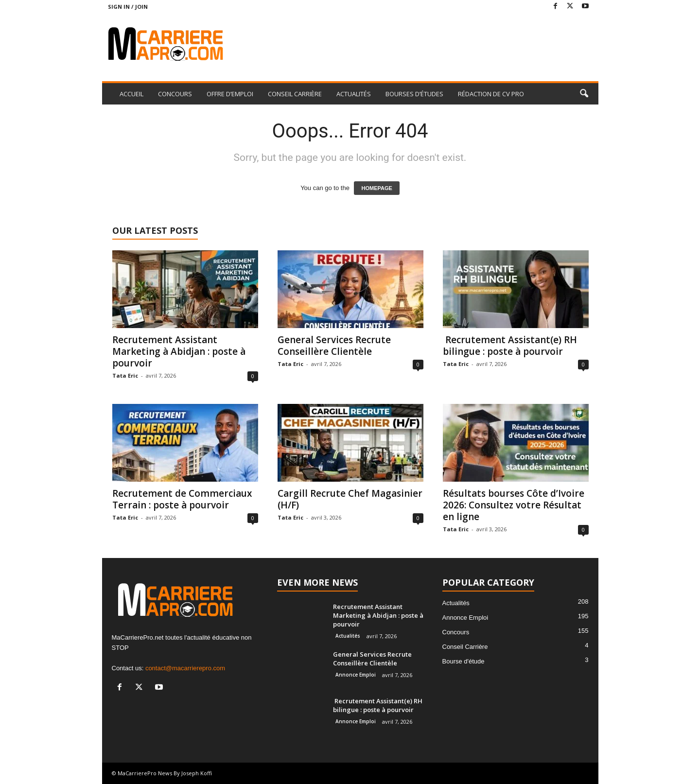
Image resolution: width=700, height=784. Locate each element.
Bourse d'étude (464, 661)
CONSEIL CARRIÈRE (295, 94)
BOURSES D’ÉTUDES (414, 94)
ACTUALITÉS (354, 94)
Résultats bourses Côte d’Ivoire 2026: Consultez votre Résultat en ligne (514, 505)
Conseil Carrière (465, 647)
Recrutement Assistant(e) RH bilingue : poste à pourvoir (510, 346)
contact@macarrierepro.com (185, 668)
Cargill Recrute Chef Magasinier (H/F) (350, 499)
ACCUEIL (131, 94)
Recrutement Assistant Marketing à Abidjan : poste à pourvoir (179, 351)
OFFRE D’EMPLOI (230, 94)
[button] (584, 94)
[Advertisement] (421, 45)
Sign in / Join (128, 7)
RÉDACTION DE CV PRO (491, 94)
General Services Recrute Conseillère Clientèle (334, 346)
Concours (456, 632)
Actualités (348, 636)
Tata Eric (125, 375)
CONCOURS (175, 94)
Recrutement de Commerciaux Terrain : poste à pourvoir (182, 499)
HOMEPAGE (376, 188)
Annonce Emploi (356, 675)
